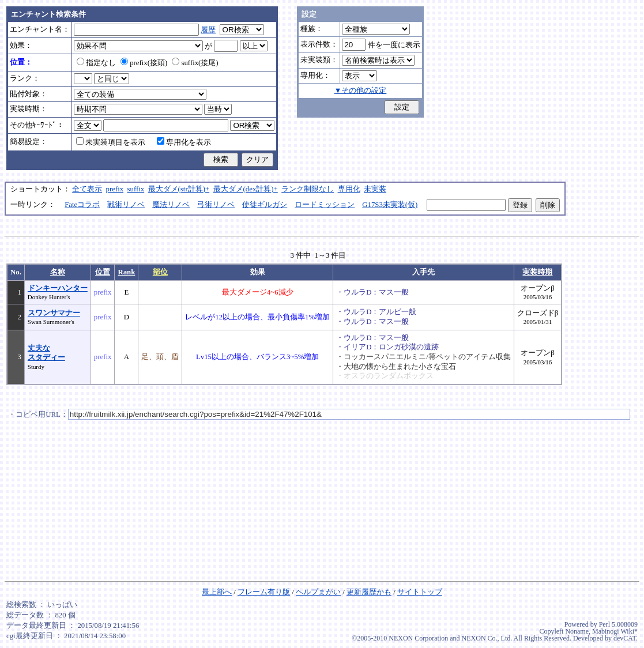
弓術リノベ (216, 205)
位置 (103, 272)
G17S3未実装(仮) (390, 205)
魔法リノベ (171, 205)
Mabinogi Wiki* (615, 631)
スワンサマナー (54, 313)
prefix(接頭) (144, 63)
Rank (126, 272)
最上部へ (217, 592)
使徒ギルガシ (265, 205)
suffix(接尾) (195, 63)
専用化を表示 (184, 142)
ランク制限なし (308, 189)
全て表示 (87, 189)
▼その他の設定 (361, 91)
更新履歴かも (369, 592)
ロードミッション (325, 205)
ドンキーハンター (58, 288)
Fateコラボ (82, 205)
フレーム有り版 (264, 592)
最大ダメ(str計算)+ (179, 189)
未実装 (375, 189)
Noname (577, 631)
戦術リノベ (126, 205)
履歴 (208, 30)
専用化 (349, 189)
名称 (58, 272)
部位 (160, 272)
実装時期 (537, 272)
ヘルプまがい (318, 592)
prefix (115, 189)
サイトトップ (420, 592)
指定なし (96, 63)
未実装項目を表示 (111, 142)
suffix (136, 189)
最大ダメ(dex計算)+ (246, 189)
